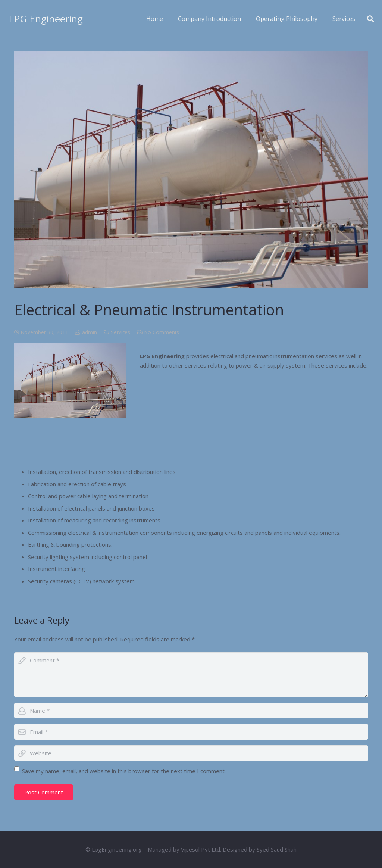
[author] (191, 711)
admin (90, 332)
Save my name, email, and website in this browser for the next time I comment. (124, 771)
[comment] (191, 675)
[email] (191, 732)
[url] (191, 753)
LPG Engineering (46, 19)
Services (120, 332)
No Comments (162, 332)
